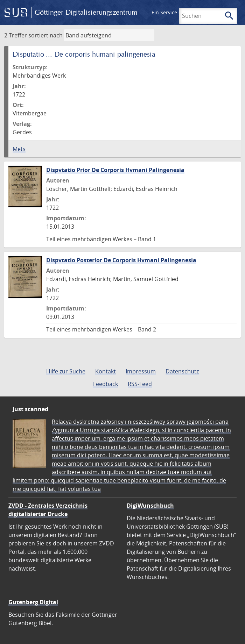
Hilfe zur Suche (66, 371)
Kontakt (106, 371)
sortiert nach (45, 35)
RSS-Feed (140, 384)
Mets (19, 149)
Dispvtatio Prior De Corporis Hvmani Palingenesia (115, 170)
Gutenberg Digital (33, 602)
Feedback (106, 384)
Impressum (141, 371)
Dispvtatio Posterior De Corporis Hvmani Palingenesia (121, 260)
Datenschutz (182, 371)
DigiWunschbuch (150, 506)
